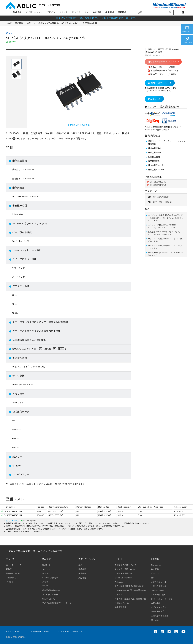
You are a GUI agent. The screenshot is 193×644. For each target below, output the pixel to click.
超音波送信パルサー (51, 590)
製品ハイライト (13, 574)
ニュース (10, 559)
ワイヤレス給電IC (50, 578)
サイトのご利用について (16, 631)
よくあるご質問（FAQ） (125, 569)
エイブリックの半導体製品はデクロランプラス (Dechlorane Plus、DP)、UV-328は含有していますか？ (166, 218)
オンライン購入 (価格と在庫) (163, 107)
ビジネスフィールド (160, 582)
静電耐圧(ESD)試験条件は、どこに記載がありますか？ (166, 254)
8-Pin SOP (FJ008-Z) (158, 197)
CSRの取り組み (157, 590)
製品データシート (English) (162, 67)
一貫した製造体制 (159, 586)
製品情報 (17, 12)
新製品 (9, 569)
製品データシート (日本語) (162, 74)
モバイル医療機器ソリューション (57, 603)
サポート (63, 12)
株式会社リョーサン (157, 165)
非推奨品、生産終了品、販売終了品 (130, 599)
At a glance (156, 565)
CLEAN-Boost (49, 599)
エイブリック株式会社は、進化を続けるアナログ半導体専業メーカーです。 (97, 18)
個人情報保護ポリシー (40, 631)
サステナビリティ (80, 12)
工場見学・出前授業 (160, 616)
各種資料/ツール (122, 603)
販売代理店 (154, 136)
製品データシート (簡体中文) (163, 71)
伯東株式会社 (154, 157)
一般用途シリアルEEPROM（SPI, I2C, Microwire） (58, 23)
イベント (10, 582)
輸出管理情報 (120, 607)
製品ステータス (13, 521)
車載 (80, 565)
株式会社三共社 (155, 148)
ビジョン (155, 574)
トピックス (11, 578)
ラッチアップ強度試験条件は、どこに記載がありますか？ (165, 240)
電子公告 (155, 620)
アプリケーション (34, 12)
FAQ (147, 209)
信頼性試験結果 (153, 177)
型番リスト (154, 99)
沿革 (153, 578)
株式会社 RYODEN (156, 170)
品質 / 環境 (156, 603)
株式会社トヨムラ (156, 153)
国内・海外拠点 (158, 612)
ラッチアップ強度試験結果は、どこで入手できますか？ (165, 247)
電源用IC (46, 565)
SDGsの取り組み (158, 595)
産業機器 (82, 574)
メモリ (30, 23)
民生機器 (82, 578)
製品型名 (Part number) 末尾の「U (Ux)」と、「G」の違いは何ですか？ (165, 233)
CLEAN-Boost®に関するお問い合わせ (131, 590)
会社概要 (155, 569)
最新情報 (122, 12)
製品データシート (163, 62)
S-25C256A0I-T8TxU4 (157, 185)
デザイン (51, 12)
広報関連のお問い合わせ (125, 565)
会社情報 (97, 12)
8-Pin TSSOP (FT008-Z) (160, 202)
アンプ (45, 586)
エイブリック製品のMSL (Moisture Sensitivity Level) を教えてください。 (163, 226)
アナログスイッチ (50, 595)
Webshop (119, 582)
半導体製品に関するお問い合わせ (129, 586)
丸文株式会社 (154, 161)
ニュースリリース (14, 565)
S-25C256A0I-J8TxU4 (157, 182)
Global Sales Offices (123, 578)
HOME (9, 23)
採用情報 (110, 12)
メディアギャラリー (160, 607)
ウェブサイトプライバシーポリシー (68, 631)
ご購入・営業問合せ (123, 574)
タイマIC (46, 569)
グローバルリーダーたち (162, 599)
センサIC (46, 574)
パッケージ (151, 191)
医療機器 (82, 569)
